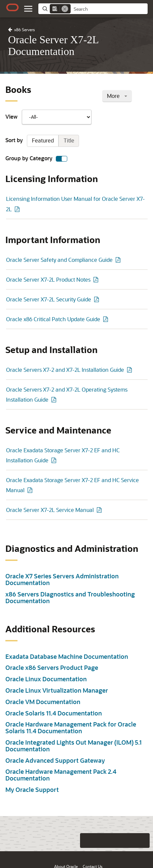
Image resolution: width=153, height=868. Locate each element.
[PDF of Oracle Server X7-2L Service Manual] (100, 510)
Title (69, 140)
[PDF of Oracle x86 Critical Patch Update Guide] (107, 319)
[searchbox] (109, 9)
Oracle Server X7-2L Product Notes (48, 279)
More (117, 96)
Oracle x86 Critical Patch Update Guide (53, 319)
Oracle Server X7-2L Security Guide (49, 299)
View (48, 117)
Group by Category (36, 159)
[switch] (62, 159)
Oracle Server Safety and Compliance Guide (59, 260)
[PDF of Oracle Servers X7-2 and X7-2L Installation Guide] (130, 370)
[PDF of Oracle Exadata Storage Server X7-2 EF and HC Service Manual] (31, 490)
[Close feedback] (61, 841)
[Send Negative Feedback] (129, 841)
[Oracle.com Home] (12, 7)
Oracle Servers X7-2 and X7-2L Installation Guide (65, 370)
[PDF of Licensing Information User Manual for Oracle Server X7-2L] (18, 209)
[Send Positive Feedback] (142, 841)
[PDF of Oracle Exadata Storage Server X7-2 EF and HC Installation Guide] (55, 460)
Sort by (42, 141)
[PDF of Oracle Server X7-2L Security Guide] (98, 299)
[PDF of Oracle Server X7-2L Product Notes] (97, 279)
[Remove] (65, 9)
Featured (43, 140)
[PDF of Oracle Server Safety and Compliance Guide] (119, 260)
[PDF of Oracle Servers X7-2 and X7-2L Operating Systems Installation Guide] (55, 399)
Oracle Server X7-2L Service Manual (50, 510)
